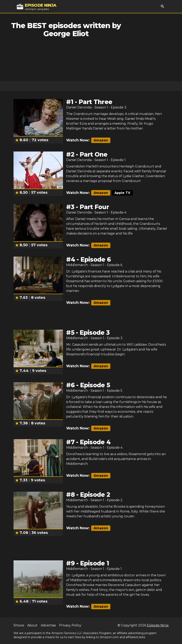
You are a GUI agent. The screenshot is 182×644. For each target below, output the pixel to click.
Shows (19, 625)
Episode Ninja (158, 625)
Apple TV (122, 193)
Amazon (101, 140)
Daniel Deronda (79, 107)
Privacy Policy (70, 625)
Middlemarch (77, 265)
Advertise (48, 625)
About (32, 625)
